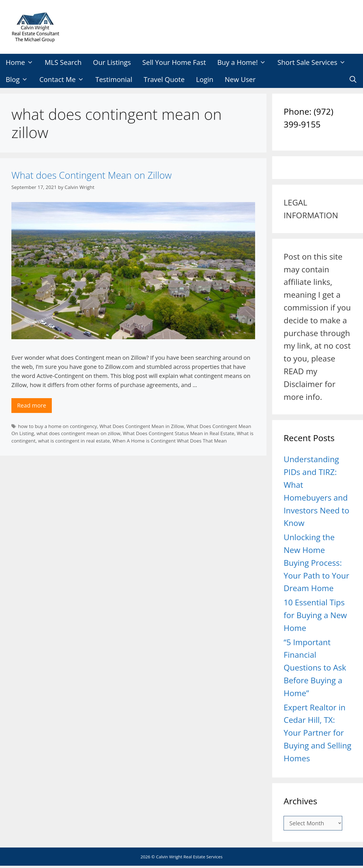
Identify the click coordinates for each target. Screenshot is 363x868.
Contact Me (64, 79)
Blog (20, 79)
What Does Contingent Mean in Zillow (142, 426)
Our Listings (112, 62)
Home (22, 62)
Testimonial (114, 79)
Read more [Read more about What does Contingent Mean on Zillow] (32, 405)
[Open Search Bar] (353, 79)
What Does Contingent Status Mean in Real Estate (178, 433)
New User (240, 79)
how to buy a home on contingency (57, 426)
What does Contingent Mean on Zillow (92, 175)
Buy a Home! (244, 62)
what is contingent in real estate (74, 441)
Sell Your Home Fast (174, 62)
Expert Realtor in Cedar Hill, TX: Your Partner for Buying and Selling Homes (317, 733)
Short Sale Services (314, 62)
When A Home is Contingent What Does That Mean (170, 441)
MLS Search (63, 62)
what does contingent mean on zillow (78, 433)
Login (205, 79)
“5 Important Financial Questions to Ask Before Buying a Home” (315, 668)
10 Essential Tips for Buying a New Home (315, 615)
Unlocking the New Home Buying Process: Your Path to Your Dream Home (316, 562)
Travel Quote (164, 79)
